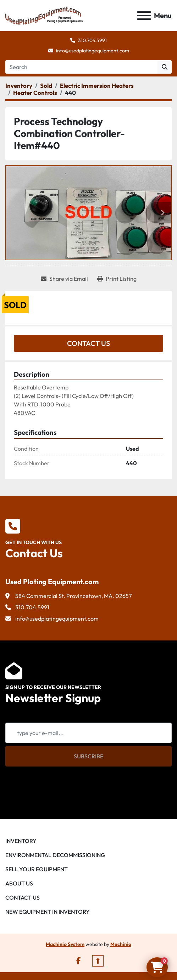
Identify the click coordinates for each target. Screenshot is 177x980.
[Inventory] (19, 86)
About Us (19, 883)
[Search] (81, 67)
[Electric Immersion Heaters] (97, 86)
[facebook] (79, 961)
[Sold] (46, 86)
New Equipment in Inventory (48, 912)
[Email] (88, 733)
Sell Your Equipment (37, 869)
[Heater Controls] (35, 93)
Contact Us (88, 343)
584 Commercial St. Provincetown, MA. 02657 (73, 596)
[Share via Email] (64, 279)
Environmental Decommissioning (55, 855)
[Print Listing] (117, 279)
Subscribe (88, 756)
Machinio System (65, 944)
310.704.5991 (92, 40)
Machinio (121, 944)
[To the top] (98, 961)
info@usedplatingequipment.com (93, 51)
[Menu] (144, 16)
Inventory (21, 841)
